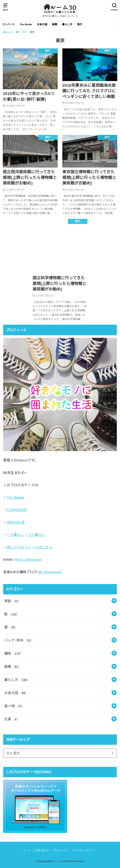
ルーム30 (58, 861)
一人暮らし (15, 535)
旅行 (80, 24)
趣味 (13, 653)
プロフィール (60, 850)
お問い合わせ (42, 850)
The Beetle (26, 24)
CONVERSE (17, 510)
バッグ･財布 (18, 640)
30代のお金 (16, 522)
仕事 (11, 719)
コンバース (8, 24)
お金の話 (42, 24)
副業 (55, 24)
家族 (12, 601)
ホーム (27, 850)
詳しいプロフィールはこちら (29, 547)
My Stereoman (50, 572)
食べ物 (14, 706)
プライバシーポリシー (84, 850)
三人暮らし (36, 535)
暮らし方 (67, 24)
